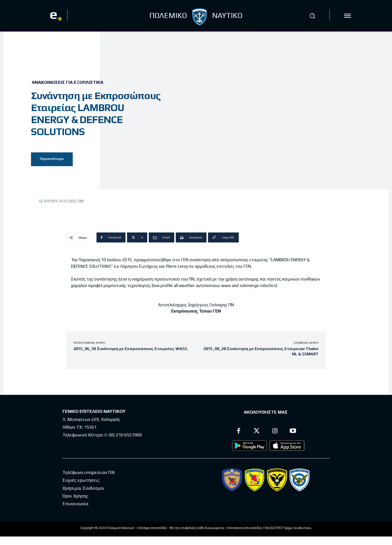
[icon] (347, 16)
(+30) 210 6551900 (123, 435)
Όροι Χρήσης (75, 496)
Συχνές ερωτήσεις (81, 480)
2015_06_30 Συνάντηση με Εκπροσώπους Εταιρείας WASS (130, 349)
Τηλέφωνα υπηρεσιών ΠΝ (89, 473)
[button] (312, 16)
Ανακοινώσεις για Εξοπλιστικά (67, 82)
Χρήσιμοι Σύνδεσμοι (83, 488)
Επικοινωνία (75, 504)
